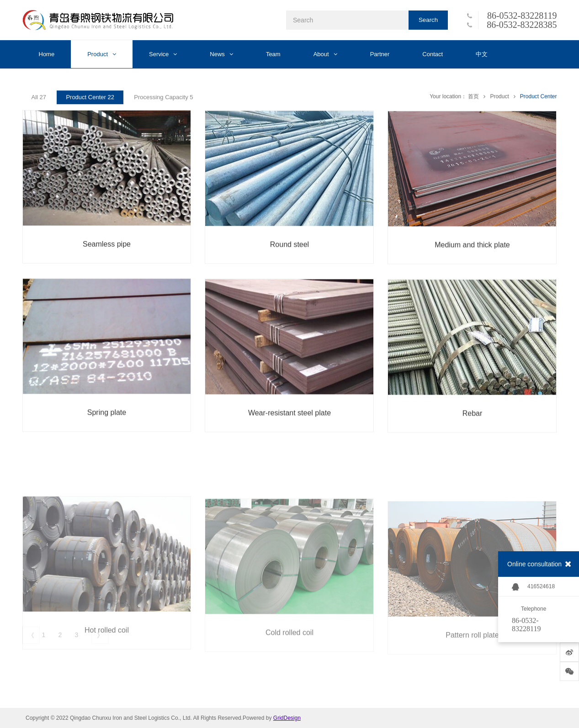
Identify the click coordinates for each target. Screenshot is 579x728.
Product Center (539, 98)
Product (499, 98)
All (39, 99)
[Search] (347, 20)
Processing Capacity (163, 99)
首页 (473, 98)
